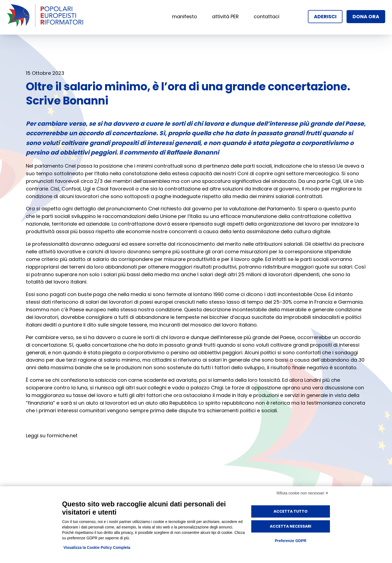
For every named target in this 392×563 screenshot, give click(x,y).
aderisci (325, 16)
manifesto (185, 16)
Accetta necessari (290, 526)
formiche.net (62, 436)
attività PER (225, 16)
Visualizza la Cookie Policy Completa (97, 547)
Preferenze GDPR (290, 541)
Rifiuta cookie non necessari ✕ (303, 493)
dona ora (366, 16)
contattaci (267, 16)
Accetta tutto (291, 511)
